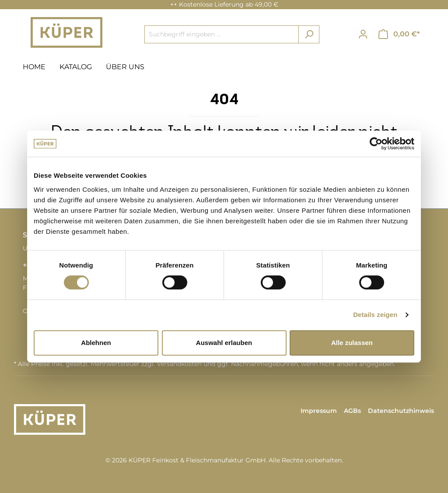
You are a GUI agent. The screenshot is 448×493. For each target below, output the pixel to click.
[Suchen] (309, 34)
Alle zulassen (352, 343)
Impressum (319, 411)
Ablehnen (96, 343)
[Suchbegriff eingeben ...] (222, 34)
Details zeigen (375, 315)
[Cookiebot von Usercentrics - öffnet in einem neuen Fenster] (376, 144)
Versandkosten (179, 364)
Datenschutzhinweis (401, 411)
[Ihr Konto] (363, 34)
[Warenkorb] (399, 34)
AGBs (352, 411)
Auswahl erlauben (224, 343)
